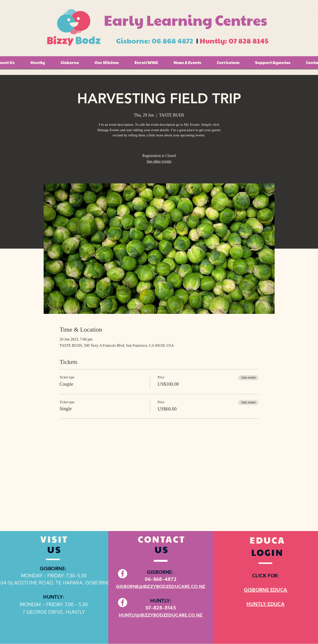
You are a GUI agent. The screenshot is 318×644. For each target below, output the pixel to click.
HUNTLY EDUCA (266, 605)
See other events (159, 161)
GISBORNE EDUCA (266, 590)
